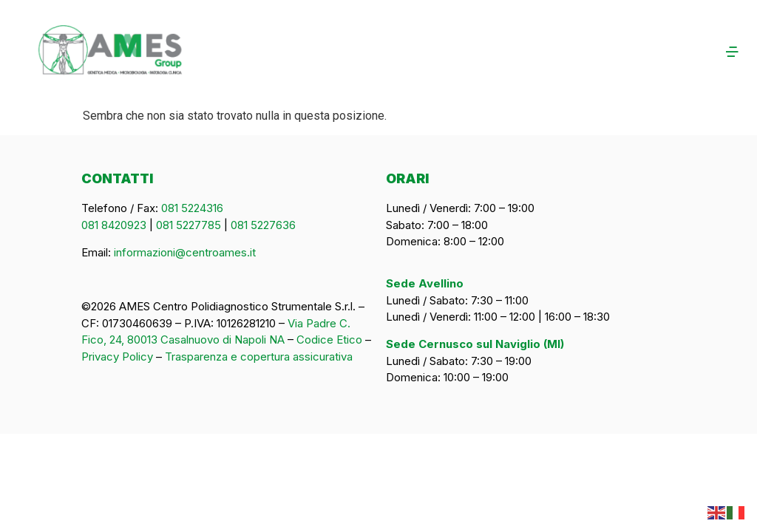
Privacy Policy (117, 357)
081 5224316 (192, 208)
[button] (566, 54)
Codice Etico (329, 340)
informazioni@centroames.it (185, 252)
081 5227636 (263, 225)
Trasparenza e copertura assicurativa (259, 357)
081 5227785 (189, 225)
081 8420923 (114, 225)
